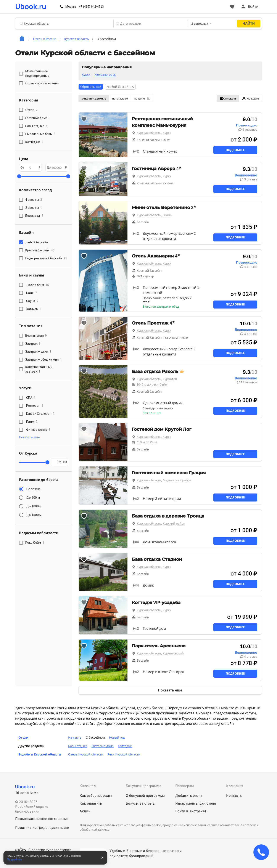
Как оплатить (91, 803)
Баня (31, 293)
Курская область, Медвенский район (164, 480)
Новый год (117, 738)
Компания (235, 786)
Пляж (32, 422)
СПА (31, 398)
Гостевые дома (103, 746)
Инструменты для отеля (196, 803)
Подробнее (235, 150)
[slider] (19, 176)
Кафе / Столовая (40, 414)
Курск (86, 75)
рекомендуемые (95, 99)
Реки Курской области (124, 754)
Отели (23, 738)
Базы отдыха (78, 746)
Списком (223, 98)
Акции (85, 811)
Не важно (33, 489)
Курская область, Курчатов (157, 379)
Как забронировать (96, 796)
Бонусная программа (143, 786)
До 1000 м (34, 506)
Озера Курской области (86, 754)
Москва (83, 6)
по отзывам (125, 99)
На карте (249, 99)
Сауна (32, 301)
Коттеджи (125, 746)
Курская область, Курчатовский (160, 653)
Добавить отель (189, 796)
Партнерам (185, 786)
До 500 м (33, 498)
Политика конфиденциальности (42, 828)
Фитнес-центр (38, 430)
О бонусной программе (145, 796)
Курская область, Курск (154, 133)
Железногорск (105, 75)
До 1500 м (34, 515)
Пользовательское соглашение (42, 819)
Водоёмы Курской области (40, 754)
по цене (149, 98)
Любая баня (38, 285)
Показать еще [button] (29, 437)
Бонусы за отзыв (140, 803)
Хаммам (34, 309)
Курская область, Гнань (154, 215)
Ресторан (35, 406)
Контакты (234, 796)
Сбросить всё (91, 87)
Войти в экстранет (191, 811)
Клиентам (88, 786)
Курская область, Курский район (161, 524)
